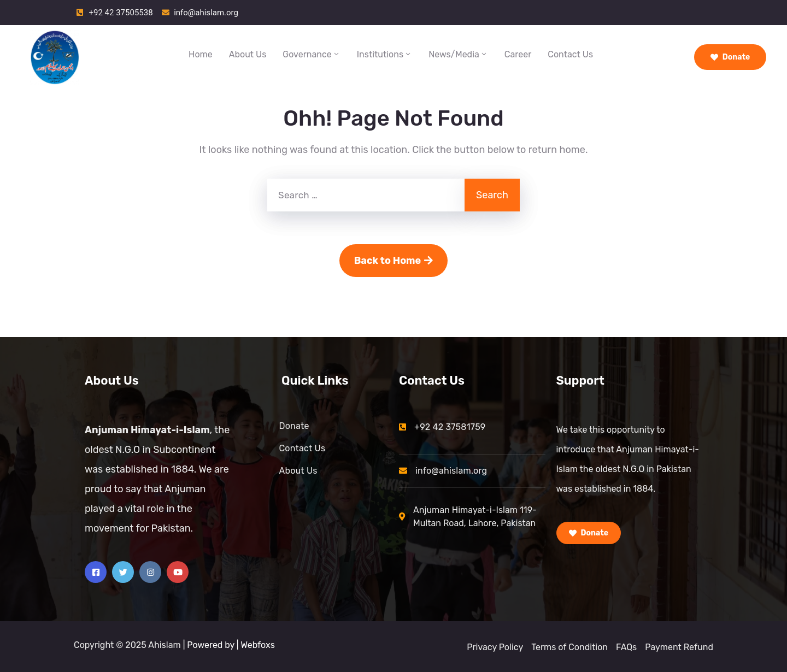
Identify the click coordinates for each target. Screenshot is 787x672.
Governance (311, 54)
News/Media (458, 54)
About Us (248, 54)
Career (518, 54)
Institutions (384, 54)
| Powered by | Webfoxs (229, 645)
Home (201, 54)
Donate (730, 57)
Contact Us (570, 54)
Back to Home (394, 261)
